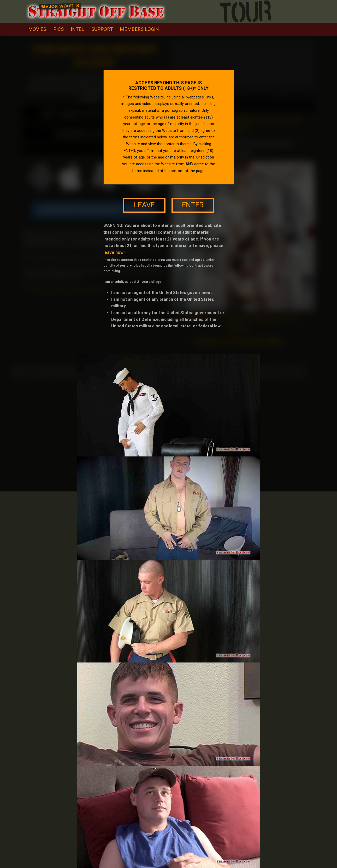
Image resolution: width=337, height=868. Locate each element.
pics (58, 29)
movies (37, 29)
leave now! (114, 252)
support (102, 29)
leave (144, 205)
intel (78, 29)
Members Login (139, 29)
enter (193, 205)
